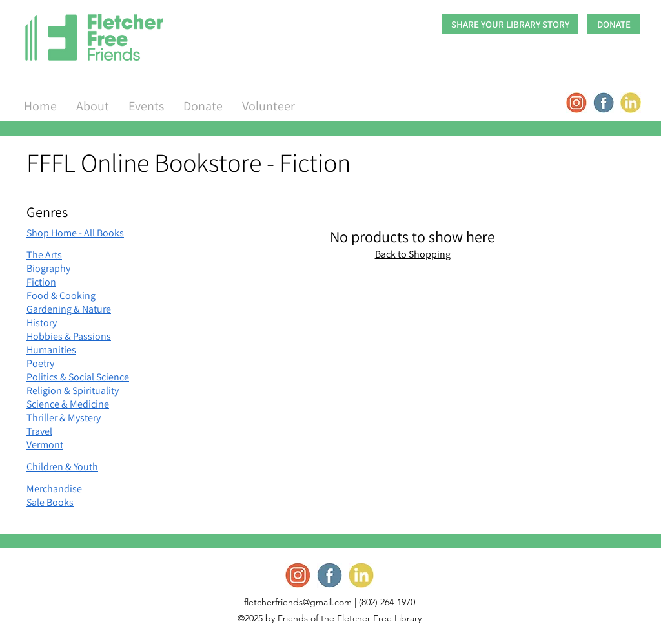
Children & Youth (62, 467)
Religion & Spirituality (73, 390)
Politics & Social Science (78, 377)
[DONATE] (614, 24)
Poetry (40, 363)
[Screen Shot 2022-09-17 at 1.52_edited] (576, 103)
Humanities (51, 350)
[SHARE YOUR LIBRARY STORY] (510, 24)
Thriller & (46, 418)
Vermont (45, 445)
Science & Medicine (68, 404)
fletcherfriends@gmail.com (298, 602)
